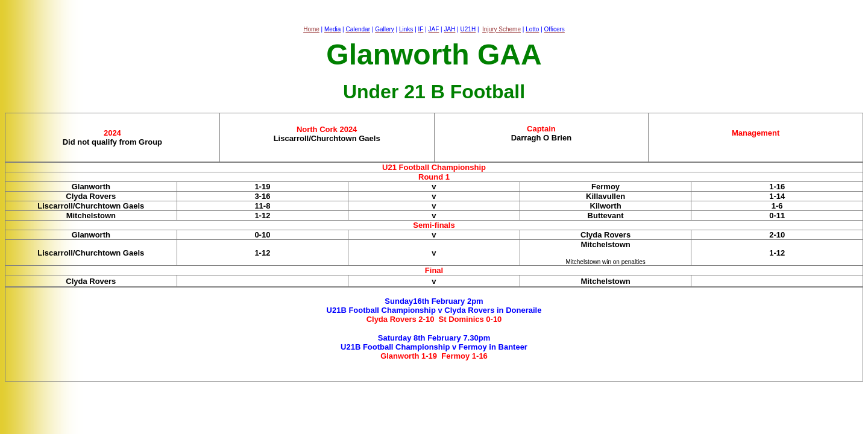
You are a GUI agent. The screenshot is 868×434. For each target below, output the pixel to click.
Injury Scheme (502, 29)
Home (311, 29)
